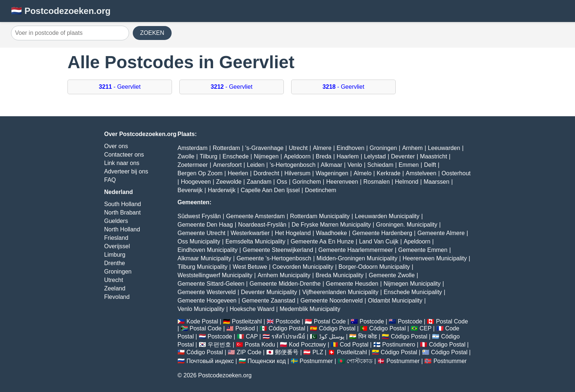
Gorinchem (307, 182)
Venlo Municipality (201, 309)
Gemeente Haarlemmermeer (356, 250)
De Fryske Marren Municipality (331, 225)
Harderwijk (222, 190)
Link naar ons (122, 163)
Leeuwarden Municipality (387, 216)
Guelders (116, 221)
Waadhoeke (331, 233)
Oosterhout (456, 173)
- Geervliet (120, 87)
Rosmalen (377, 182)
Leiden (256, 165)
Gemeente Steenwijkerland (278, 250)
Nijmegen (266, 156)
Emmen (409, 165)
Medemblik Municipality (310, 309)
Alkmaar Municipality (204, 258)
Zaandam (259, 182)
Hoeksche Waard (252, 309)
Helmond (407, 182)
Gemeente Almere (441, 233)
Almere (322, 148)
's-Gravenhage (264, 148)
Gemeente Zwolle (391, 275)
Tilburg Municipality (202, 267)
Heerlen (238, 173)
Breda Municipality (340, 275)
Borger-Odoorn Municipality (374, 267)
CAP (252, 336)
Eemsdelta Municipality (256, 241)
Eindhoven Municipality (208, 250)
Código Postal (287, 328)
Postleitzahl (247, 321)
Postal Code (330, 321)
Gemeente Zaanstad (268, 301)
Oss (282, 182)
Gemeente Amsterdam (255, 216)
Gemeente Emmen (423, 250)
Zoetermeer (193, 165)
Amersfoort (227, 165)
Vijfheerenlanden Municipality (340, 292)
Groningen (118, 272)
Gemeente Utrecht (202, 233)
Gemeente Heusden (352, 284)
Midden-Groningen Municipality (357, 258)
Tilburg (208, 156)
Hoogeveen (196, 182)
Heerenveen (342, 182)
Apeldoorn (297, 156)
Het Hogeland (293, 233)
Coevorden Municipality (303, 267)
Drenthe (115, 263)
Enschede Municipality (413, 292)
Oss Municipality (199, 241)
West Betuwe (250, 267)
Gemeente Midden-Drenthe (285, 284)
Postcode (288, 321)
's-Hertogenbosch (292, 165)
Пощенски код (267, 361)
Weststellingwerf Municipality (215, 275)
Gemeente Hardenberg (382, 233)
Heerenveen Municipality (435, 258)
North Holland (122, 229)
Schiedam (380, 165)
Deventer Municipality (269, 292)
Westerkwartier (250, 233)
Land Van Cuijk (379, 241)
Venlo (355, 165)
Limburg (115, 255)
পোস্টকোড (360, 361)
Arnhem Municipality (284, 275)
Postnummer (316, 361)
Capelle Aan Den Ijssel (270, 190)
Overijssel (117, 246)
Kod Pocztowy (307, 345)
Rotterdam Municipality (320, 216)
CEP (426, 328)
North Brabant (122, 213)
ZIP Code (249, 352)
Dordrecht (266, 173)
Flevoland (117, 297)
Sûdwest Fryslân (199, 216)
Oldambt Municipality (395, 301)
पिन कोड (368, 336)
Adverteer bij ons (126, 171)
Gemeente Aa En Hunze (322, 241)
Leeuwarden (444, 148)
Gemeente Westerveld (207, 292)
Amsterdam (193, 148)
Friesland (116, 238)
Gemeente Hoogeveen (207, 301)
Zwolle (186, 156)
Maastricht (433, 156)
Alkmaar (332, 165)
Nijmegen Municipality (412, 284)
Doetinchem (321, 190)
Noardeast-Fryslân (262, 225)
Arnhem (413, 148)
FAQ (110, 180)
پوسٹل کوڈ (332, 336)
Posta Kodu (260, 345)
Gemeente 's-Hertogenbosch (274, 258)
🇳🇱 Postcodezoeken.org (61, 11)
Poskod (245, 328)
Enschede (236, 156)
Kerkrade (389, 173)
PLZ (318, 352)
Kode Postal (202, 321)
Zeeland (115, 288)
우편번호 (219, 345)
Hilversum (297, 173)
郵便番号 (287, 352)
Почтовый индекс (210, 361)
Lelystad (375, 156)
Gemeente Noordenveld (332, 301)
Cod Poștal (354, 345)
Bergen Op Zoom (200, 173)
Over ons (116, 146)
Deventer (403, 156)
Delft (430, 165)
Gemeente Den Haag (205, 225)
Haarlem (348, 156)
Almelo (362, 173)
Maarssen (436, 182)
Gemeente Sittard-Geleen (211, 284)
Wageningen (332, 173)
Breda (324, 156)
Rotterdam (226, 148)
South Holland (123, 204)
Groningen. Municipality (406, 225)
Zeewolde (229, 182)
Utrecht (114, 280)
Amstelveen (421, 173)
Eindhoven (351, 148)
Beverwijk (190, 190)
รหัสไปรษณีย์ (288, 336)
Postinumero (399, 345)
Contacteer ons (124, 155)
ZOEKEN (152, 33)
